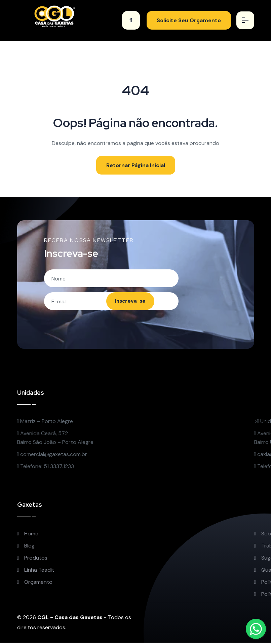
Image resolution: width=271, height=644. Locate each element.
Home (28, 535)
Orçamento (35, 583)
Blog (26, 547)
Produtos (32, 559)
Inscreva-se (128, 302)
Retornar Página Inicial (136, 165)
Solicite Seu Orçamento (187, 20)
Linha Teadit (36, 571)
